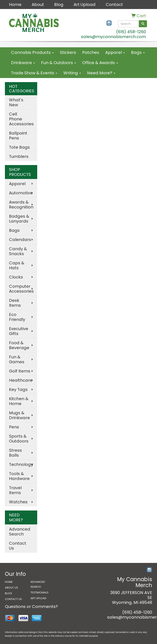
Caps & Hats (17, 265)
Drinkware (23, 63)
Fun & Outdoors (59, 63)
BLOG (8, 593)
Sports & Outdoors (19, 439)
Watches (18, 502)
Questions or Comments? (31, 607)
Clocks (16, 277)
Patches (91, 52)
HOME (9, 582)
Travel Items (15, 490)
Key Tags (18, 389)
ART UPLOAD (38, 598)
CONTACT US (13, 599)
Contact (114, 5)
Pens (14, 427)
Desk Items (15, 303)
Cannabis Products (32, 52)
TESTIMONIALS (39, 593)
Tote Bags (19, 147)
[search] (143, 24)
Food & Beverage (19, 345)
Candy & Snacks (18, 251)
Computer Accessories (21, 289)
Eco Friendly (17, 317)
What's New (16, 102)
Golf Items (20, 371)
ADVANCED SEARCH (38, 584)
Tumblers (19, 156)
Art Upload (85, 5)
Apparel (115, 52)
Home (15, 5)
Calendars (20, 240)
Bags (138, 52)
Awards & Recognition (21, 205)
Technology (21, 464)
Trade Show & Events (34, 73)
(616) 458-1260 (131, 32)
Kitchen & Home (19, 401)
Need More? (101, 73)
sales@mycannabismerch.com (113, 37)
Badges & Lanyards (19, 219)
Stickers (68, 52)
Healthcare (21, 380)
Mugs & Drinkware (19, 415)
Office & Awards (100, 63)
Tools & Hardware (19, 476)
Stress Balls (15, 453)
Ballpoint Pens (18, 136)
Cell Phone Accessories (21, 119)
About (38, 5)
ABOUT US (11, 588)
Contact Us (18, 546)
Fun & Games (17, 359)
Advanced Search (20, 532)
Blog (59, 5)
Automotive (21, 193)
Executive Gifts (19, 331)
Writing (72, 73)
